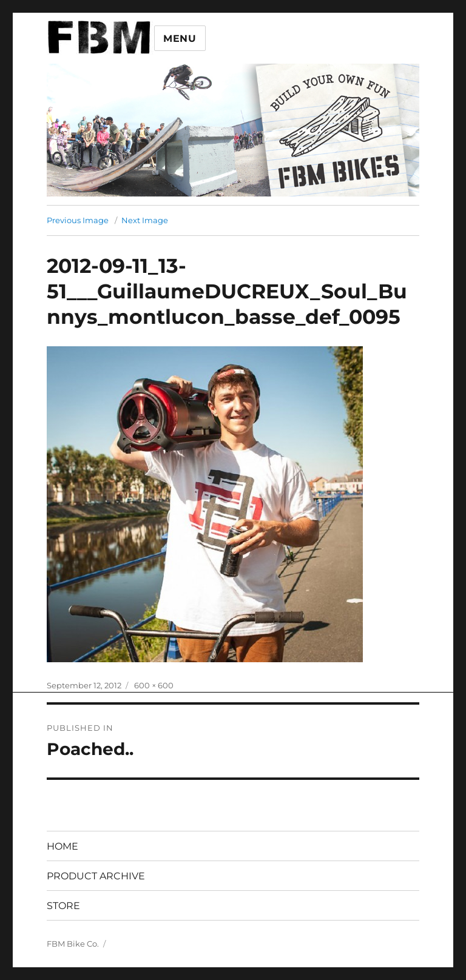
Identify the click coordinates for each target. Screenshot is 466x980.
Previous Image (78, 220)
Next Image (145, 220)
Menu (180, 39)
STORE (63, 906)
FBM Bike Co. (73, 944)
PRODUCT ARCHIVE (96, 876)
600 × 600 (154, 685)
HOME (62, 846)
